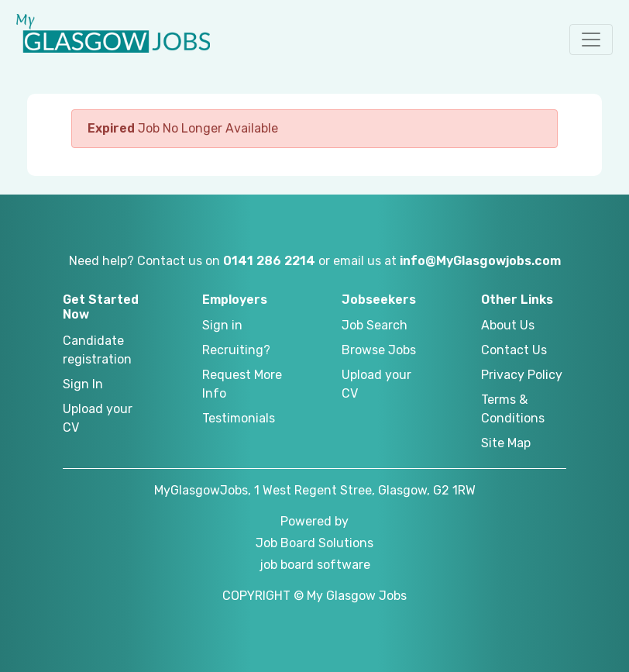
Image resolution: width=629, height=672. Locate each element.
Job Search (375, 325)
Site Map (506, 443)
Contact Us (514, 350)
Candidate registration (97, 350)
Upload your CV (98, 418)
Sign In (83, 384)
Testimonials (239, 418)
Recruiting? (236, 350)
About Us (508, 325)
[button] (591, 40)
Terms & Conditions (513, 409)
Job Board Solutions (314, 543)
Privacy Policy (522, 375)
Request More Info (242, 384)
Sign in (222, 325)
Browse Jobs (379, 350)
